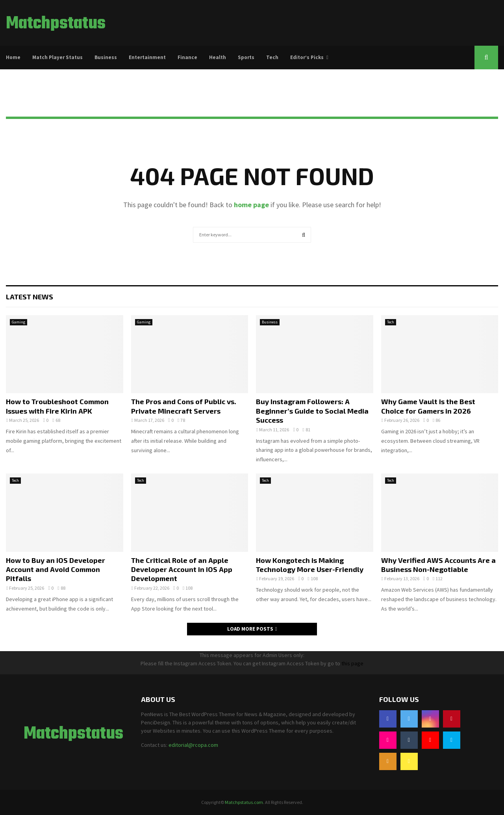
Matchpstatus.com (244, 802)
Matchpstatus (56, 24)
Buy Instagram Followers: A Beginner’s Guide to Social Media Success (312, 411)
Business (106, 57)
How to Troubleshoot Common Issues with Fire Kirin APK (57, 406)
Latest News (30, 297)
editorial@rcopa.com (193, 745)
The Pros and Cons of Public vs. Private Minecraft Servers (184, 406)
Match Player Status (57, 57)
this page (352, 663)
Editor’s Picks (307, 57)
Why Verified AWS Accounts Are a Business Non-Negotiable (438, 565)
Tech (272, 57)
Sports (246, 57)
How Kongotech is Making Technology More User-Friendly (310, 565)
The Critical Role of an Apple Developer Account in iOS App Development (182, 569)
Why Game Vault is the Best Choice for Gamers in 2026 (428, 406)
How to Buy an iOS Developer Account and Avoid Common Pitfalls (56, 569)
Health (218, 57)
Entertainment (147, 57)
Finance (187, 57)
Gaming (19, 322)
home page (251, 205)
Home (13, 57)
